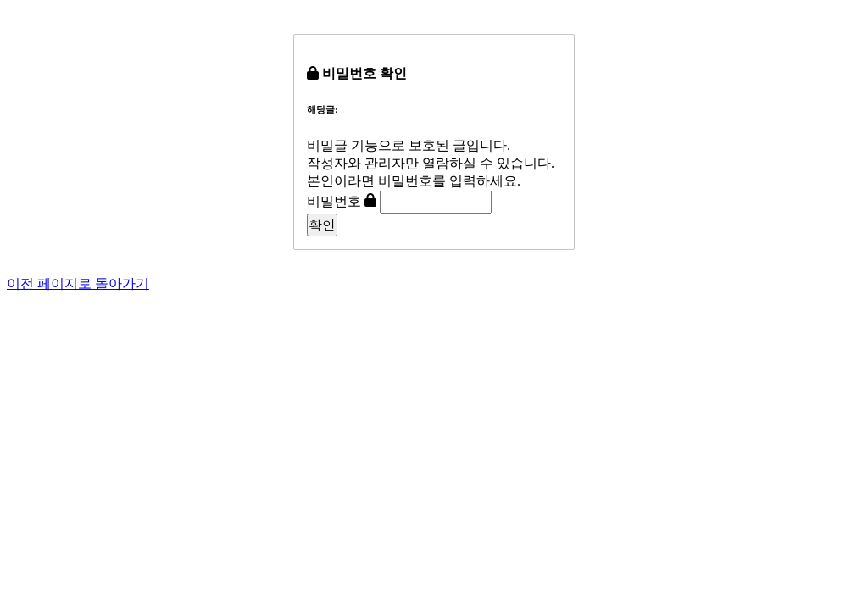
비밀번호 (334, 201)
